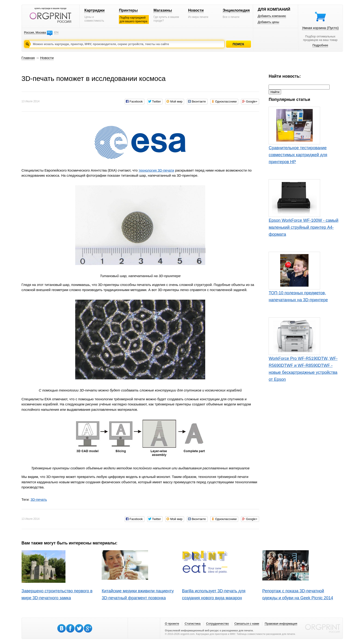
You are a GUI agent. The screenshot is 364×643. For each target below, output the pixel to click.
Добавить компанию (272, 16)
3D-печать (39, 499)
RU (50, 32)
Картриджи (94, 10)
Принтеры (128, 10)
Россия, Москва (35, 32)
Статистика (192, 624)
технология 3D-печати (156, 170)
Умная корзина (320, 28)
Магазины (163, 10)
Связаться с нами (247, 624)
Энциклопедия (236, 10)
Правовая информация (281, 624)
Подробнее (320, 45)
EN (56, 32)
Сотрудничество (218, 624)
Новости (196, 10)
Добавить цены (268, 22)
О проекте (172, 624)
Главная (28, 58)
